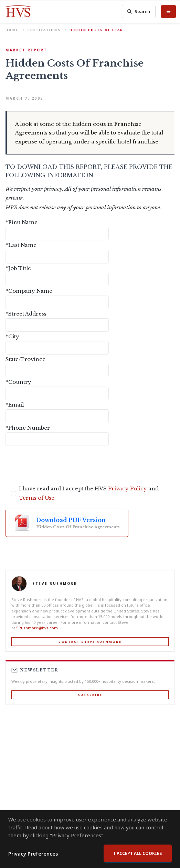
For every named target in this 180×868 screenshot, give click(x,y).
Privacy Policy (128, 488)
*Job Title (18, 268)
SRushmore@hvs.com (37, 628)
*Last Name (21, 245)
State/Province (25, 359)
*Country (18, 382)
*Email (15, 405)
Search (139, 12)
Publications (44, 30)
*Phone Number (28, 428)
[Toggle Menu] (168, 11)
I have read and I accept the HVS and (89, 493)
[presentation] (58, 465)
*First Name (22, 222)
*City (12, 336)
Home (12, 30)
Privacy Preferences (33, 854)
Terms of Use (37, 498)
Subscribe (90, 695)
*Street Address (26, 314)
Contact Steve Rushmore (90, 642)
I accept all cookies (138, 853)
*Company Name (29, 291)
